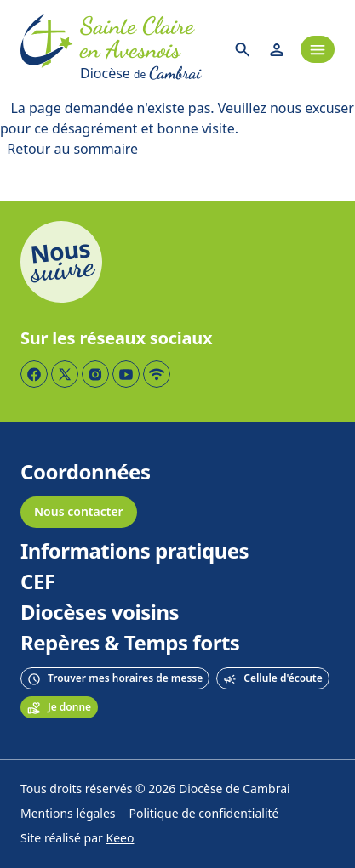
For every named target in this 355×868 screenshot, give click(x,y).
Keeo (120, 839)
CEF (38, 582)
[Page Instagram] (95, 374)
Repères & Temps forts (130, 644)
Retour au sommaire (72, 149)
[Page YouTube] (126, 374)
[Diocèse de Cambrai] (149, 73)
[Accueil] (47, 49)
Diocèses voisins (100, 613)
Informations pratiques (135, 552)
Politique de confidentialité (204, 814)
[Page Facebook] (34, 374)
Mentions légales (68, 814)
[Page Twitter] (65, 374)
